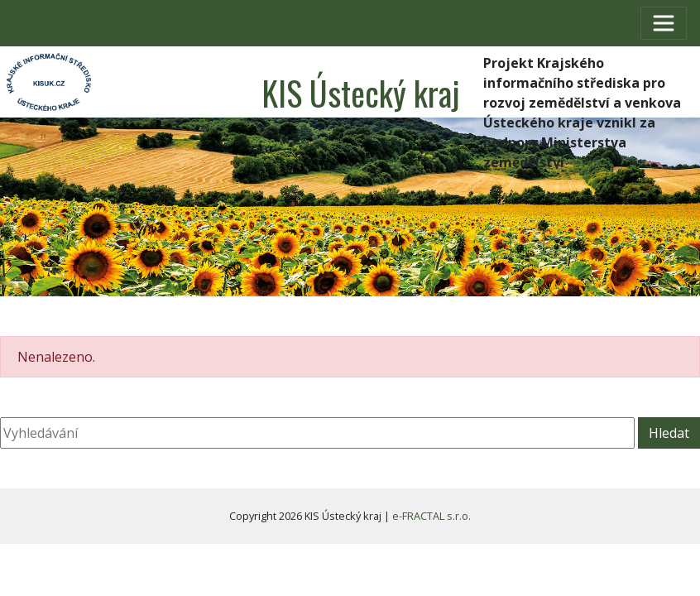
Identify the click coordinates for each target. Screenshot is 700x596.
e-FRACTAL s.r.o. (432, 516)
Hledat (669, 433)
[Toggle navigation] (664, 23)
